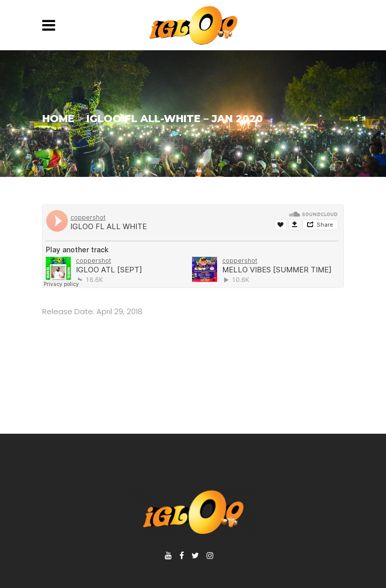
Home (58, 119)
